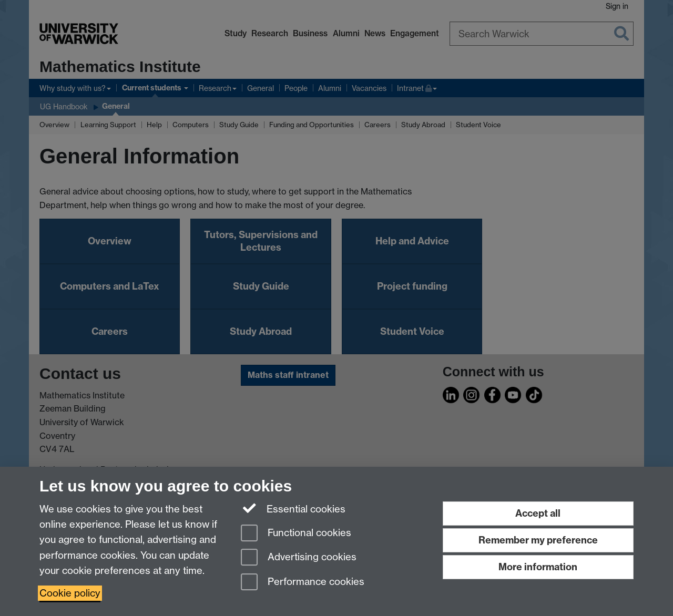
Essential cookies (293, 508)
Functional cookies (296, 534)
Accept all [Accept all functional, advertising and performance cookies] (538, 513)
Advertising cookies (299, 558)
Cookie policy (70, 593)
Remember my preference (538, 540)
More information (538, 567)
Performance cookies (303, 583)
